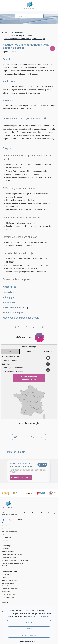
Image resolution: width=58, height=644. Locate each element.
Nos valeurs (6, 526)
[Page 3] (31, 484)
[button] (1, 6)
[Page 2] (27, 484)
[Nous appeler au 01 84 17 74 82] (16, 520)
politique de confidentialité (37, 616)
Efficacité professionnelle (9, 580)
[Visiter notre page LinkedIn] (3, 520)
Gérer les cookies (29, 635)
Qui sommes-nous (7, 523)
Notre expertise (7, 529)
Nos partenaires (7, 537)
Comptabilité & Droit (8, 583)
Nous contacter (9, 292)
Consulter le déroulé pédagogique (29, 437)
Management (6, 592)
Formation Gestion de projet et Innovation (20, 36)
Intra (29, 351)
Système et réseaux (8, 552)
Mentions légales (25, 641)
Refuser (29, 629)
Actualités (5, 540)
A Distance (48, 351)
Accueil (5, 32)
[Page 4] (35, 484)
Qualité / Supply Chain (9, 595)
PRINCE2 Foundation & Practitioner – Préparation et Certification (22, 465)
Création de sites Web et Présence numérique (15, 560)
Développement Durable (9, 598)
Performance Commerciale (10, 589)
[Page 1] (23, 484)
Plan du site (34, 641)
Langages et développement (10, 557)
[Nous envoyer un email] (7, 520)
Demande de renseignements (29, 327)
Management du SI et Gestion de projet (14, 563)
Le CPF (4, 535)
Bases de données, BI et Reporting (12, 554)
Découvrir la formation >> (21, 478)
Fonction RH (6, 577)
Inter (10, 351)
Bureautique (6, 549)
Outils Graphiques (7, 566)
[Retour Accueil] (29, 6)
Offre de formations (17, 32)
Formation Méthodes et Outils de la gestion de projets (25, 39)
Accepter (29, 622)
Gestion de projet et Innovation (11, 586)
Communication (7, 574)
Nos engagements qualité (10, 532)
